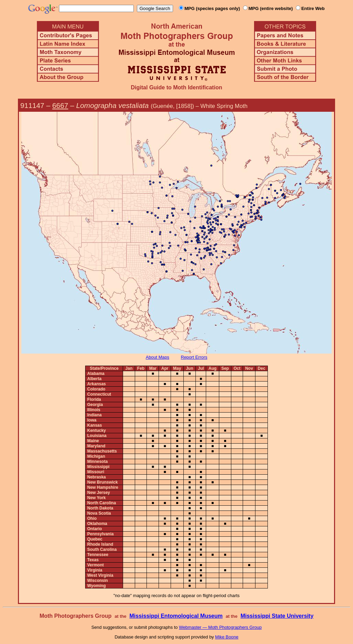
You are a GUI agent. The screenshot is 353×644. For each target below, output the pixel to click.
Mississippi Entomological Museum (176, 616)
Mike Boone (227, 637)
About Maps (158, 357)
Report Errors (194, 357)
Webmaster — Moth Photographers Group (220, 627)
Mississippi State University (277, 616)
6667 (60, 105)
